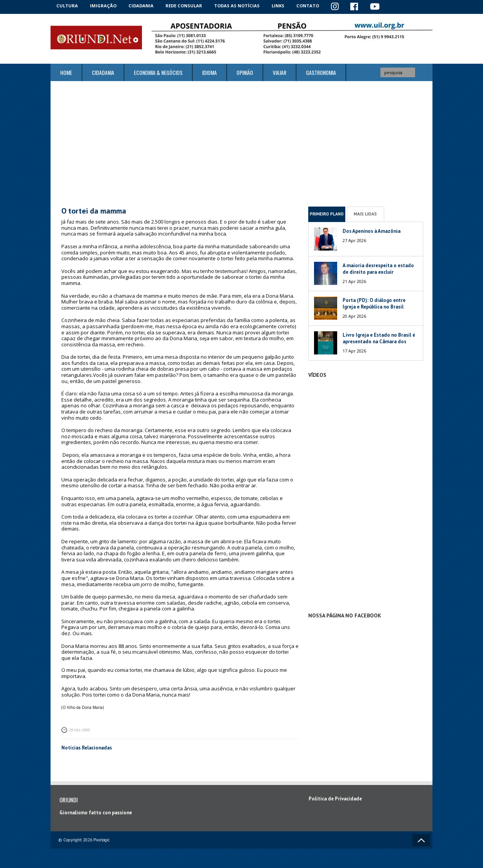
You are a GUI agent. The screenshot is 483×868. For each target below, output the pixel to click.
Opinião (245, 72)
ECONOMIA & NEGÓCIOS (158, 72)
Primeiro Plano (327, 214)
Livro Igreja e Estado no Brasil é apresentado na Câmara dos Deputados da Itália (379, 341)
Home (66, 72)
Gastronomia (321, 72)
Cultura (68, 6)
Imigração (104, 6)
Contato (311, 6)
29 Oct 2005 (79, 730)
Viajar (279, 72)
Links (281, 6)
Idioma (209, 72)
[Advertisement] (241, 144)
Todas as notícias (239, 6)
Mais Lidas (365, 214)
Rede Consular (186, 6)
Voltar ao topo (421, 840)
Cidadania (142, 6)
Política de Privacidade (335, 798)
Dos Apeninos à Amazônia (372, 231)
